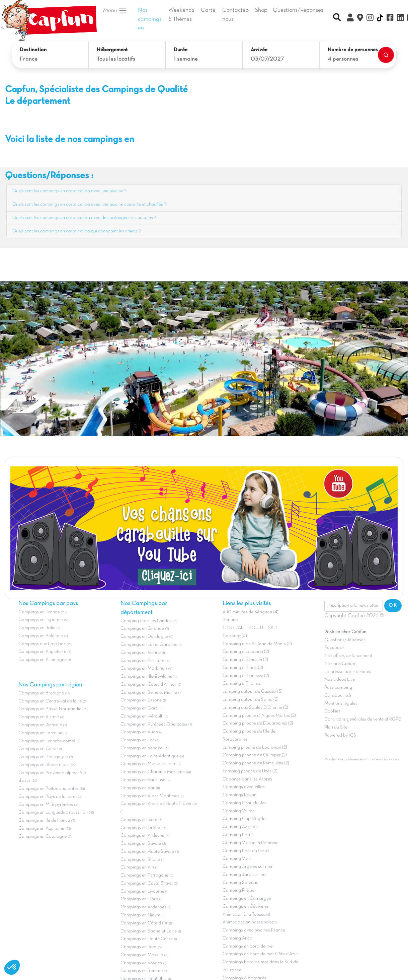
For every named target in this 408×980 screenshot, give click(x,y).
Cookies (332, 711)
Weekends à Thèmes (181, 15)
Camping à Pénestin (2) (245, 660)
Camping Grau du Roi (244, 803)
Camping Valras (239, 811)
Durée (181, 50)
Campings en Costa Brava (147, 883)
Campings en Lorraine (40, 733)
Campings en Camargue (247, 898)
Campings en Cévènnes (246, 907)
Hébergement (112, 50)
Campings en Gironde (142, 629)
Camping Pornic (239, 835)
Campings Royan (239, 795)
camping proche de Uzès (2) (250, 771)
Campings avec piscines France (254, 930)
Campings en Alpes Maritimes (150, 796)
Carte (208, 10)
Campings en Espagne (41, 620)
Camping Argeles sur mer (248, 867)
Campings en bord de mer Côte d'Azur (260, 954)
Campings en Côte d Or (144, 923)
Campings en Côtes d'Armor (148, 685)
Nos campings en (150, 19)
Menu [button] (115, 10)
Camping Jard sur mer (245, 875)
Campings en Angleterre (42, 652)
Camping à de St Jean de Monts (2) (257, 644)
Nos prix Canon (340, 664)
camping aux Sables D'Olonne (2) (255, 708)
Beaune (230, 620)
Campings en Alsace (39, 717)
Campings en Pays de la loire (47, 797)
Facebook (334, 648)
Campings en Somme (142, 971)
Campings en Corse (38, 749)
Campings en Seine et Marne (149, 693)
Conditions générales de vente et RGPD (363, 719)
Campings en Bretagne (41, 693)
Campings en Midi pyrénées (46, 805)
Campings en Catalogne (43, 837)
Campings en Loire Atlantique (150, 756)
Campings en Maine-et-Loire (148, 764)
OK (393, 605)
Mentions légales (341, 704)
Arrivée (259, 50)
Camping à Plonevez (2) (246, 676)
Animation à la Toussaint (247, 915)
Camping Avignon (240, 827)
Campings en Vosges (141, 963)
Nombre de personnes (353, 50)
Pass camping (338, 688)
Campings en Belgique (41, 636)
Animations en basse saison (250, 922)
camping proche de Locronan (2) (255, 747)
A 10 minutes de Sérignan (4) (251, 612)
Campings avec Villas (244, 787)
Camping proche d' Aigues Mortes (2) (259, 716)
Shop (261, 10)
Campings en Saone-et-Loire (149, 931)
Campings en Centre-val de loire (50, 701)
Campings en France (39, 612)
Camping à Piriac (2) (243, 668)
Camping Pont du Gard (246, 851)
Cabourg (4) (235, 636)
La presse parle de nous (348, 672)
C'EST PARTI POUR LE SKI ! (250, 628)
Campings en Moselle (142, 955)
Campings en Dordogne (144, 637)
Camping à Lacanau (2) (246, 652)
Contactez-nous (236, 15)
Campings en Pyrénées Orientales (154, 724)
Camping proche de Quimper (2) (255, 755)
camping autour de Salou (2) (251, 700)
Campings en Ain (137, 867)
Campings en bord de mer (248, 946)
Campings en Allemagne (43, 660)
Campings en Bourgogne (43, 757)
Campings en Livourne (143, 891)
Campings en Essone (141, 700)
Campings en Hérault (141, 716)
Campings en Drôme (141, 828)
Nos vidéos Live (340, 680)
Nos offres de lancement (348, 656)
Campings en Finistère (142, 661)
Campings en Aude (139, 732)
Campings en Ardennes (143, 907)
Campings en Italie (37, 628)
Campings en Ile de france (44, 820)
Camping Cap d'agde (244, 819)
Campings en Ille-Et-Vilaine (146, 676)
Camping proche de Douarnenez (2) (258, 723)
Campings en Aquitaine (41, 828)
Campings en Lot (137, 740)
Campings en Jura (139, 947)
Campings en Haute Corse (147, 939)
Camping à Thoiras (242, 684)
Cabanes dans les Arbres (247, 779)
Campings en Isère (139, 820)
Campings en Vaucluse (143, 780)
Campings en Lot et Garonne (149, 645)
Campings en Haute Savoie (147, 852)
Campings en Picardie (40, 725)
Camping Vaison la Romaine (251, 843)
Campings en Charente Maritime (153, 772)
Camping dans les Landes (146, 621)
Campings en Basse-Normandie (50, 709)
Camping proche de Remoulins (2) (256, 763)
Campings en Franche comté (47, 741)
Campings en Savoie (141, 844)
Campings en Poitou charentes (49, 789)
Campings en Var (138, 788)
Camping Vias (236, 859)
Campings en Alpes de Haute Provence (159, 804)
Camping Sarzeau (240, 883)
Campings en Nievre (140, 915)
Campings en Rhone (140, 860)
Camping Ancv (237, 938)
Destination (33, 50)
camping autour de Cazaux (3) (253, 692)
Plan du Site (336, 727)
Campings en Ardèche (142, 836)
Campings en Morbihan (144, 668)
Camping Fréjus (238, 890)
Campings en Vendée (141, 748)
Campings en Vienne (141, 653)
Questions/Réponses (298, 10)
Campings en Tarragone (144, 875)
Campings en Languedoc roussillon (53, 812)
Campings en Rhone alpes (44, 765)
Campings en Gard (139, 708)
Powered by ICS (340, 735)
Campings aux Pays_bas (42, 644)
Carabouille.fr (338, 696)
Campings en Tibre (139, 899)
